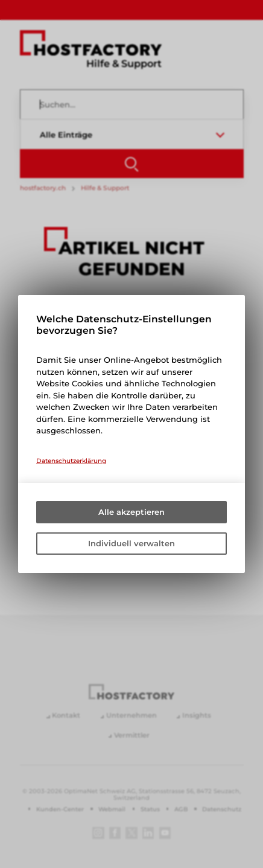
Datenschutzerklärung (71, 461)
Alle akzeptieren (131, 512)
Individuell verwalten (131, 543)
